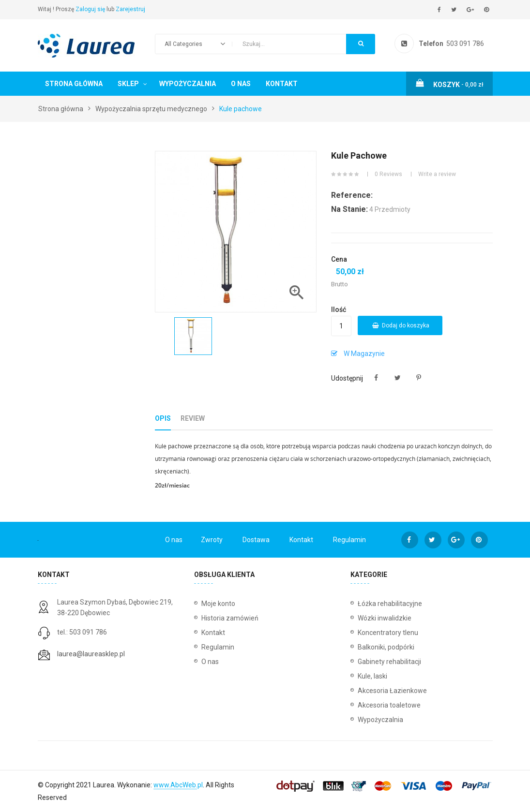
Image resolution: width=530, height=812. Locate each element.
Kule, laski (372, 676)
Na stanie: (349, 209)
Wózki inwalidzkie (385, 618)
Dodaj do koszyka (401, 325)
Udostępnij (376, 378)
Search (361, 44)
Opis (163, 418)
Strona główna (74, 84)
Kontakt (282, 84)
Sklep (128, 84)
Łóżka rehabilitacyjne (390, 604)
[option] (193, 336)
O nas (241, 84)
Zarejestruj (130, 9)
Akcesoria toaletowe (389, 705)
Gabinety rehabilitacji (389, 662)
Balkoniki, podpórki (386, 647)
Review (193, 418)
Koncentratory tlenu (388, 633)
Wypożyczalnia (188, 84)
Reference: (352, 195)
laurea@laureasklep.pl (91, 654)
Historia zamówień (230, 618)
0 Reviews (388, 174)
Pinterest (419, 378)
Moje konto (218, 604)
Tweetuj (398, 378)
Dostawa (256, 540)
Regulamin (349, 540)
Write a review (437, 174)
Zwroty (212, 540)
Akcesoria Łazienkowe (392, 691)
